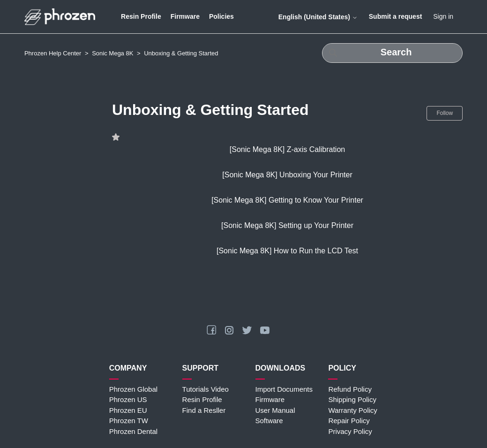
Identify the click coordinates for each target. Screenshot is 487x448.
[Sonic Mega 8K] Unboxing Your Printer (287, 175)
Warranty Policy (352, 410)
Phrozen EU (128, 410)
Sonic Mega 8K (112, 53)
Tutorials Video (206, 389)
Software (269, 421)
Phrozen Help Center (53, 53)
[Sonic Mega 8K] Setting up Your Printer (287, 225)
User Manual (275, 410)
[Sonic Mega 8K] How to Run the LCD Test (287, 251)
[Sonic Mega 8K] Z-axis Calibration (287, 149)
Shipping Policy (352, 399)
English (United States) (318, 17)
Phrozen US (128, 399)
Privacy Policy (350, 431)
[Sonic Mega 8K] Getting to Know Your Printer (287, 200)
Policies (221, 16)
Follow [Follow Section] (445, 113)
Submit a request (396, 16)
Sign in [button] (443, 16)
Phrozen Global (133, 389)
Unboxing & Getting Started (181, 53)
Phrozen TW (129, 421)
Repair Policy (349, 421)
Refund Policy (350, 389)
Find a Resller (204, 410)
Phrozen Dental (133, 431)
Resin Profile (141, 16)
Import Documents (284, 389)
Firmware (185, 16)
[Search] (392, 53)
